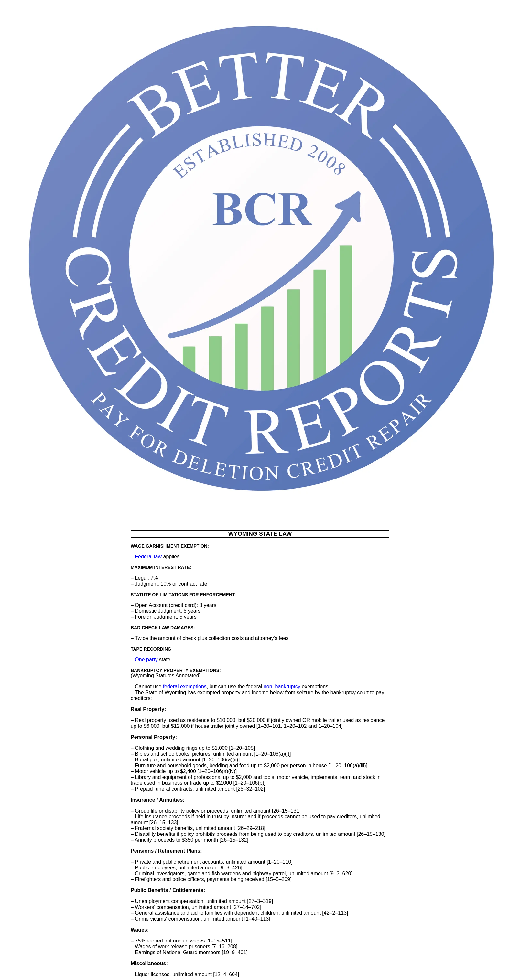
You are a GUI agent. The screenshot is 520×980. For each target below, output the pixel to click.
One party (146, 659)
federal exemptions (185, 687)
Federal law (148, 557)
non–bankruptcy (282, 687)
